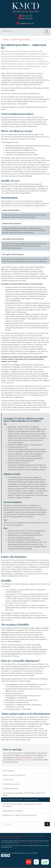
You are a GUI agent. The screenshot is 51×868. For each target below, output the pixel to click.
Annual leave (8, 780)
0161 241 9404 (25, 19)
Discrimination (8, 771)
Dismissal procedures (11, 784)
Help (43, 836)
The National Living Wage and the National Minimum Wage (24, 794)
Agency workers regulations (14, 775)
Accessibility (23, 836)
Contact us (9, 836)
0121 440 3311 (26, 16)
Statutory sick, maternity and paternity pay (20, 815)
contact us (28, 760)
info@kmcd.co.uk (25, 23)
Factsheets (6, 40)
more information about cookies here (30, 843)
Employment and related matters (20, 40)
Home (3, 836)
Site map (16, 836)
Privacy (38, 836)
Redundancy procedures (13, 811)
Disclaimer (31, 836)
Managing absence (10, 788)
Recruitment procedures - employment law (21, 800)
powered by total (10, 838)
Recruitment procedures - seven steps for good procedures (22, 805)
